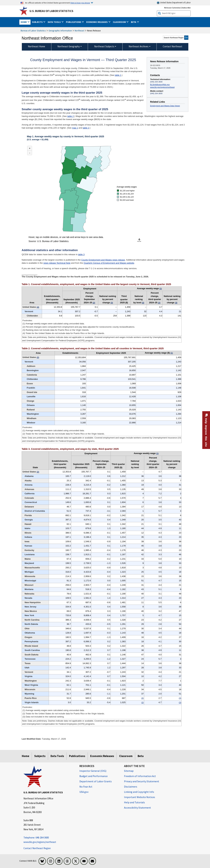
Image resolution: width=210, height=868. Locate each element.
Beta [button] (134, 22)
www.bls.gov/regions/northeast (162, 87)
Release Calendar (172, 8)
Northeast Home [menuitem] (37, 46)
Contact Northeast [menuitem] (173, 46)
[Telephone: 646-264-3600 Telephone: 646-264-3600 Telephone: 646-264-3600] (49, 838)
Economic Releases (102, 756)
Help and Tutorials (134, 802)
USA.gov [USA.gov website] (84, 792)
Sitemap (129, 771)
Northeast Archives (139, 46)
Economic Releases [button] (97, 22)
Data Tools (57, 756)
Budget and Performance (94, 776)
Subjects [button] (38, 22)
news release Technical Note (57, 263)
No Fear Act (86, 787)
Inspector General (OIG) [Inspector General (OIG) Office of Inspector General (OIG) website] (93, 771)
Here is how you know (80, 3)
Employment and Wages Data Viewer (165, 106)
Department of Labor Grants (96, 781)
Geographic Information (60, 31)
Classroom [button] (120, 22)
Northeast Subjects (104, 46)
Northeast (79, 31)
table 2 (70, 116)
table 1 (118, 75)
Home (26, 756)
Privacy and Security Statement (142, 781)
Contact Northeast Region (37, 848)
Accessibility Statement (137, 808)
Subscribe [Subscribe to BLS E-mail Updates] (186, 8)
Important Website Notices (140, 797)
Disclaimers (131, 787)
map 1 (75, 128)
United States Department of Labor (174, 3)
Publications (77, 756)
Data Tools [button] (54, 22)
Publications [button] (74, 22)
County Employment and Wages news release (103, 260)
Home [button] (24, 22)
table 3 (81, 254)
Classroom (126, 756)
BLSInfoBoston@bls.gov (160, 85)
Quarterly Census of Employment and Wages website (109, 263)
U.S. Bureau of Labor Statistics (51, 11)
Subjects (40, 756)
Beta (141, 756)
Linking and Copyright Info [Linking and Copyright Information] (139, 792)
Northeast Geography (69, 46)
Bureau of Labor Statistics (33, 31)
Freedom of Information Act (140, 776)
